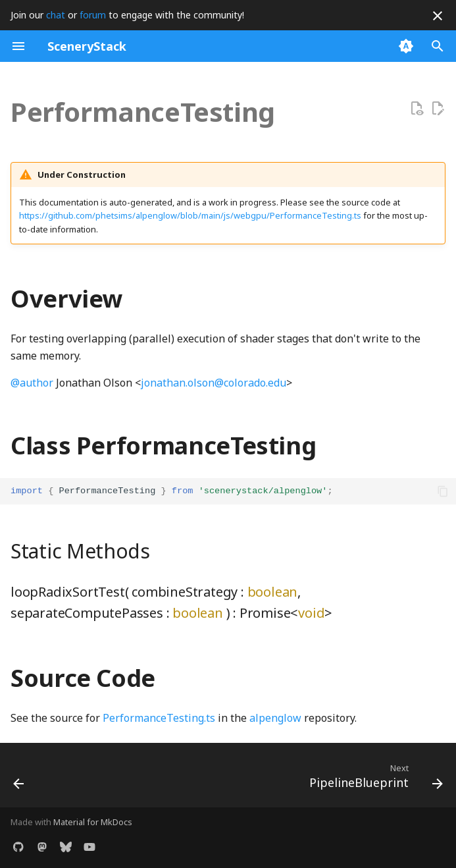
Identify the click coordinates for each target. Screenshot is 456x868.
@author (32, 383)
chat (56, 15)
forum (93, 15)
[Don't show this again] (438, 16)
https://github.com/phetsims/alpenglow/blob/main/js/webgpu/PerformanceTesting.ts (190, 215)
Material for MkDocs (93, 822)
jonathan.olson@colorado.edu (214, 383)
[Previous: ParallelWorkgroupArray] (20, 779)
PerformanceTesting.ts (159, 718)
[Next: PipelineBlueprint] (373, 779)
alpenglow (275, 718)
